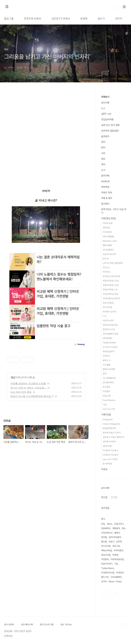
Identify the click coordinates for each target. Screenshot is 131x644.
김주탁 (119, 542)
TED (105, 405)
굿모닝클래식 (108, 250)
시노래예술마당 (109, 378)
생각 (103, 142)
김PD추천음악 (115, 537)
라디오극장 (107, 307)
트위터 (120, 594)
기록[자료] (106, 415)
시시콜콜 (106, 365)
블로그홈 (9, 19)
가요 (116, 564)
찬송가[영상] (108, 303)
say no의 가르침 (110, 459)
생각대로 (106, 228)
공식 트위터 (9, 625)
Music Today (115, 581)
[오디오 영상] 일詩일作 (113, 263)
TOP (124, 626)
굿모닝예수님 (107, 533)
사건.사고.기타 (109, 409)
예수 (124, 528)
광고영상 (106, 387)
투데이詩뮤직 (108, 352)
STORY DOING (110, 347)
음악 (105, 374)
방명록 (84, 19)
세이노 (110, 524)
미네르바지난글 (108, 573)
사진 (103, 153)
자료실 (104, 469)
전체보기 (105, 97)
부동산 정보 (107, 192)
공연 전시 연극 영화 (110, 125)
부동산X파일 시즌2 (111, 285)
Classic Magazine (112, 424)
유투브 (106, 600)
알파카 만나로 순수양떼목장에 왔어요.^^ (32, 396)
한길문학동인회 (109, 428)
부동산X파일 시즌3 (111, 281)
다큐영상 (106, 391)
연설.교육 (107, 396)
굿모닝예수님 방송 (110, 294)
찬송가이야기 (107, 564)
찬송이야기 (119, 524)
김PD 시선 (106, 114)
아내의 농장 (108, 223)
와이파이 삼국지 (110, 312)
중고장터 (105, 204)
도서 (103, 170)
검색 (116, 7)
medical (105, 181)
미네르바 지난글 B (110, 455)
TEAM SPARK (109, 343)
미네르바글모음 (117, 559)
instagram (108, 419)
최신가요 (116, 546)
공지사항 (105, 103)
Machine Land (110, 241)
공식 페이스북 (27, 625)
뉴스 (103, 108)
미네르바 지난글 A (110, 450)
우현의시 (106, 356)
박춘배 (115, 555)
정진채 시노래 (109, 329)
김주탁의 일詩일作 (110, 131)
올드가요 (105, 577)
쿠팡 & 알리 (107, 198)
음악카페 (105, 176)
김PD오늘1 (107, 446)
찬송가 (111, 542)
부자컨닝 (106, 272)
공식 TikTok (66, 625)
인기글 (114, 497)
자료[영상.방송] (108, 218)
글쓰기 (101, 19)
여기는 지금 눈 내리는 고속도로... (28, 388)
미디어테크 (107, 232)
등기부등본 (107, 464)
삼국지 (104, 581)
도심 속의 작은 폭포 (21, 392)
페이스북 (104, 594)
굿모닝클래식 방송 (110, 334)
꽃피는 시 (107, 360)
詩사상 (106, 259)
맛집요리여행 (107, 119)
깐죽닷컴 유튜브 (33, 19)
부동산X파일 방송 (110, 325)
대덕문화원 (107, 338)
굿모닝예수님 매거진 (111, 298)
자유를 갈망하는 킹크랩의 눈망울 (28, 383)
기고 (105, 316)
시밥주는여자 (108, 321)
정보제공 (105, 187)
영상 (13, 377)
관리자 (119, 19)
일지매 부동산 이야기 (112, 433)
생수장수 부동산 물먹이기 (114, 437)
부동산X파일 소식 (110, 290)
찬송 (103, 524)
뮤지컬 (104, 537)
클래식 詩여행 (109, 369)
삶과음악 (105, 136)
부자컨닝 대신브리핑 (111, 276)
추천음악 (105, 559)
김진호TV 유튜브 (61, 19)
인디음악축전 (108, 383)
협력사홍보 (107, 245)
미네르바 (120, 573)
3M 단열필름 (108, 236)
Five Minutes (109, 400)
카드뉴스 (106, 267)
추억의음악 (118, 550)
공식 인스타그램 (47, 625)
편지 (103, 148)
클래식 (117, 533)
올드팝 (104, 542)
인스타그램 (112, 594)
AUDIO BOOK (109, 254)
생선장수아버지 (109, 442)
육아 (103, 164)
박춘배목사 (106, 528)
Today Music (108, 568)
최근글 (104, 497)
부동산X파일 (107, 550)
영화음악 (116, 528)
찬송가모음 (106, 555)
